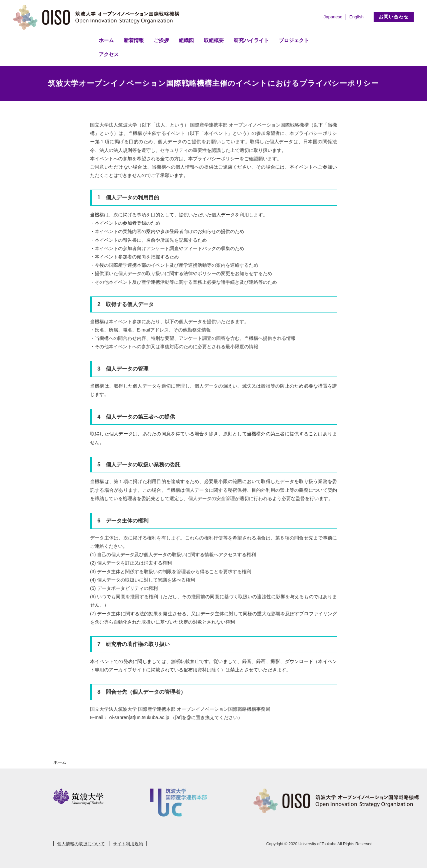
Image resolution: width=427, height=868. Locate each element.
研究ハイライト (251, 40)
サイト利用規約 (128, 844)
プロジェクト (294, 40)
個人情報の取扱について (81, 844)
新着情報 (134, 40)
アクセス (109, 54)
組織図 (186, 40)
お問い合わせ (394, 17)
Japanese (333, 17)
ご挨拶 (161, 40)
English (356, 17)
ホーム (106, 40)
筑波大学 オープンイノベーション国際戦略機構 (98, 17)
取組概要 (214, 40)
